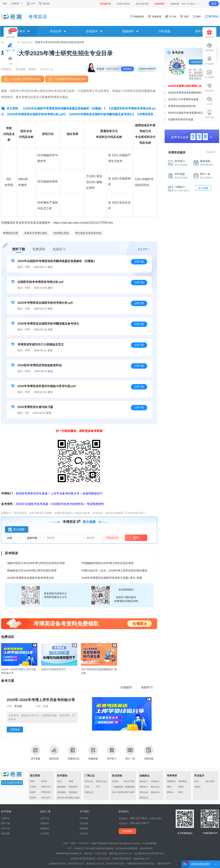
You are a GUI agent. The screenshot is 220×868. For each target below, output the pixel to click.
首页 (5, 4)
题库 (184, 17)
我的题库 (211, 152)
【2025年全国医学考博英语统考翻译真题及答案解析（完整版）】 (64, 108)
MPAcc (170, 792)
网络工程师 (74, 798)
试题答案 (149, 753)
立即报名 (15, 730)
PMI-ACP (46, 798)
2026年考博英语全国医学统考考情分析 (30, 578)
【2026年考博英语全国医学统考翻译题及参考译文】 (101, 114)
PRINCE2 (46, 792)
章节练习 (112, 753)
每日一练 (130, 753)
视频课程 (137, 17)
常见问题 (84, 823)
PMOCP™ (46, 787)
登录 (214, 4)
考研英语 (183, 781)
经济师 (115, 781)
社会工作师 (129, 781)
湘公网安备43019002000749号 (149, 854)
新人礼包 (209, 34)
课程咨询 (209, 47)
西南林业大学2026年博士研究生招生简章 (32, 570)
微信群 (44, 4)
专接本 (197, 787)
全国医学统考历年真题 (181, 119)
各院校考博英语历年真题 (32, 493)
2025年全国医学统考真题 (32, 504)
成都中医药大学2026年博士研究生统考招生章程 (36, 563)
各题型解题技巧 (93, 493)
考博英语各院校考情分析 (182, 106)
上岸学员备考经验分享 (65, 493)
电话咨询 (209, 88)
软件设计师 (63, 798)
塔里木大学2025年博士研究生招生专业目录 (60, 42)
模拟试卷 (54, 753)
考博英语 (171, 781)
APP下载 (209, 114)
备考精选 (12, 33)
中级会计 (155, 781)
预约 (136, 538)
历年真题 (164, 31)
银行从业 (155, 787)
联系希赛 (84, 828)
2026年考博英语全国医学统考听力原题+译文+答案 (112, 578)
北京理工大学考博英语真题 (183, 99)
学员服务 (209, 61)
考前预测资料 (95, 504)
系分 (59, 781)
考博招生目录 (11, 233)
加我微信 (127, 69)
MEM (181, 787)
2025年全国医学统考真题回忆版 (186, 113)
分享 (11, 61)
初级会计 (144, 781)
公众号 (209, 101)
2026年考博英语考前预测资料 (185, 93)
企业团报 (209, 74)
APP (31, 4)
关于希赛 (84, 818)
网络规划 (62, 787)
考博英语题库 (198, 62)
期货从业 (144, 798)
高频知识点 (74, 753)
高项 (71, 781)
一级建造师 (117, 787)
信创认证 (89, 792)
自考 (196, 781)
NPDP (44, 781)
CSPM (33, 787)
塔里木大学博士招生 (36, 233)
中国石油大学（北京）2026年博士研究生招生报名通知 (114, 570)
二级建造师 (129, 787)
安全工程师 (117, 792)
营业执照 (84, 834)
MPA (181, 792)
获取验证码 (113, 538)
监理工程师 (129, 792)
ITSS (87, 787)
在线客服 (127, 831)
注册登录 (5, 818)
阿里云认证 (101, 781)
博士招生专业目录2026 (88, 233)
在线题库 (92, 31)
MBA (169, 787)
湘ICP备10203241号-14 (121, 854)
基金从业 (155, 792)
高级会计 (144, 787)
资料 (197, 17)
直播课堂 (154, 17)
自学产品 (45, 818)
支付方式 (5, 828)
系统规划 (62, 792)
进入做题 (203, 188)
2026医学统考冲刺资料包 (68, 504)
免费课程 (39, 249)
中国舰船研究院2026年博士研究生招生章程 (107, 563)
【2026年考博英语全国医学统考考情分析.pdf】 (36, 114)
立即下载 (139, 262)
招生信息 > (29, 42)
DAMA (33, 798)
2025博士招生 (61, 233)
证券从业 (144, 792)
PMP (32, 781)
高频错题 (93, 753)
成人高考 (210, 781)
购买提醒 (5, 834)
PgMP (33, 792)
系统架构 (73, 787)
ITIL (98, 787)
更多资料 (143, 249)
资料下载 (201, 31)
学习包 (171, 17)
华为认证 (89, 781)
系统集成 (73, 792)
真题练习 (59, 249)
